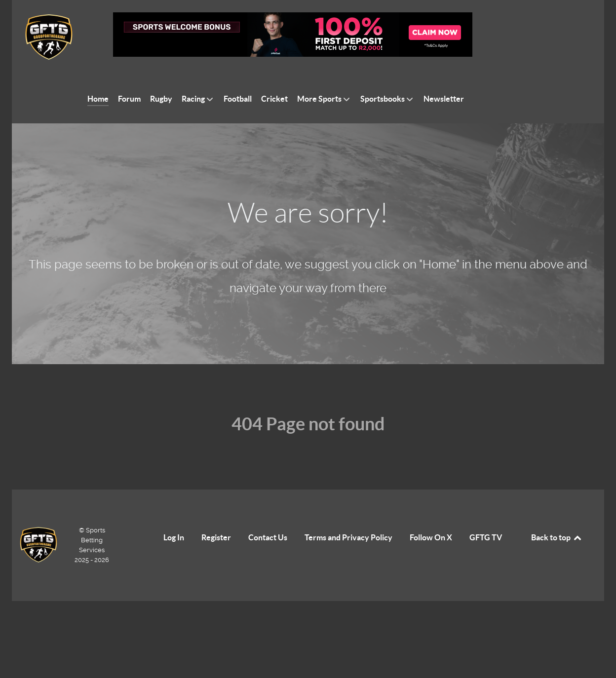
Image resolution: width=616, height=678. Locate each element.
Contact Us (268, 537)
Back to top (557, 537)
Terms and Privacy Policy (348, 537)
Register (216, 537)
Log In (174, 537)
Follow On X (431, 537)
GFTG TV (486, 537)
